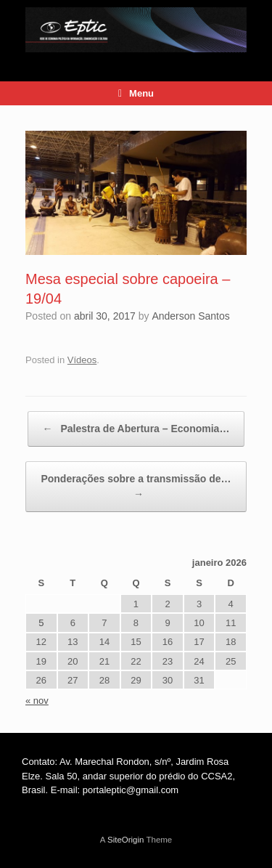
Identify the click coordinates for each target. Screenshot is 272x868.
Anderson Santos (190, 316)
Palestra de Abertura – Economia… (136, 429)
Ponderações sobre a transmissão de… (136, 487)
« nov (37, 701)
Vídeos (82, 360)
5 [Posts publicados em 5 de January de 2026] (41, 623)
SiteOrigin (126, 840)
